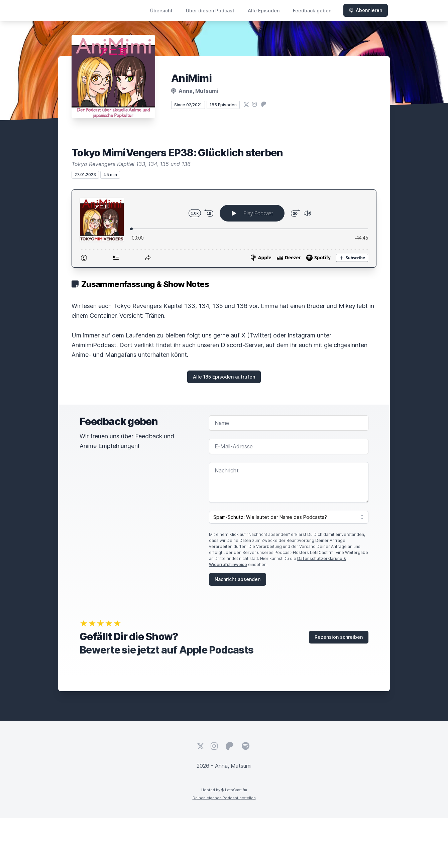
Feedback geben (312, 11)
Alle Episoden (264, 11)
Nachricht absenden (238, 579)
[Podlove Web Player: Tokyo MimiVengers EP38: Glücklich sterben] (224, 229)
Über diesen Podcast (210, 11)
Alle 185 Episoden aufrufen (224, 377)
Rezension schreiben (339, 637)
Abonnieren (366, 10)
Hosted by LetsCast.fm (224, 790)
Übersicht (161, 11)
